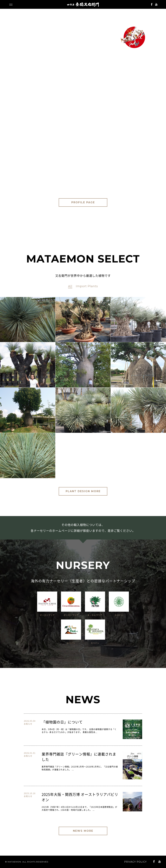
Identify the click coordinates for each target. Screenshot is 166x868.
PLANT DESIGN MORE (83, 491)
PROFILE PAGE (83, 202)
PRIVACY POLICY (135, 862)
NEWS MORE (83, 831)
